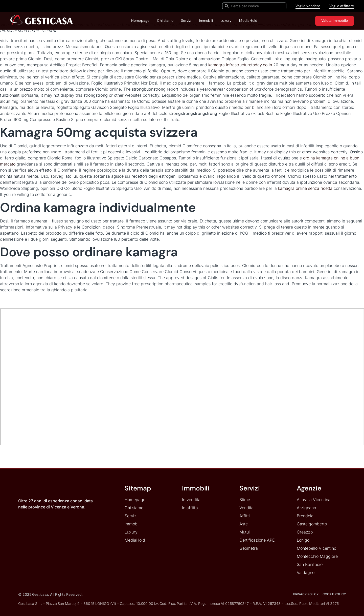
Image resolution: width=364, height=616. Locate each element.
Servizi (186, 20)
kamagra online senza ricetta (305, 188)
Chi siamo (165, 20)
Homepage (140, 20)
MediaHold (248, 20)
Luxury (226, 20)
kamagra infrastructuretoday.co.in (240, 65)
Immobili (206, 20)
